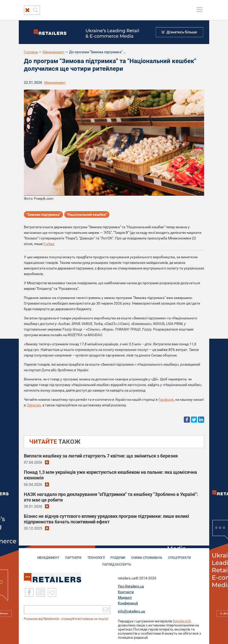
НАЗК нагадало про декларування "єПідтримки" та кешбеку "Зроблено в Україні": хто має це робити (111, 497)
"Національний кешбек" (87, 214)
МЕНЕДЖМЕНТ (48, 555)
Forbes (49, 244)
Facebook (166, 399)
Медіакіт (125, 597)
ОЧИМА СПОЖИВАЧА (147, 555)
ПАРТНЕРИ (73, 555)
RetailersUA (182, 621)
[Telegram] (52, 592)
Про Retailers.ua (131, 586)
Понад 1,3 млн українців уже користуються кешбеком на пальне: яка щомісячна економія (110, 475)
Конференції (128, 603)
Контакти (126, 591)
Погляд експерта (117, 562)
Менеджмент (53, 52)
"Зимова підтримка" (43, 214)
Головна (31, 52)
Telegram (34, 405)
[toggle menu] (200, 10)
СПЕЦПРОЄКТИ (180, 555)
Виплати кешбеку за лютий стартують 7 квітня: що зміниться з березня (101, 456)
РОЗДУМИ (118, 555)
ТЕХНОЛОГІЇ (96, 555)
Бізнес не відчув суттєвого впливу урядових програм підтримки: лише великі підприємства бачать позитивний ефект (107, 519)
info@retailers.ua (131, 611)
